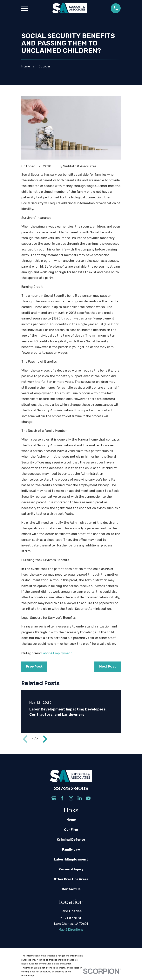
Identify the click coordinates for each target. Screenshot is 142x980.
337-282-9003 (71, 788)
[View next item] (45, 739)
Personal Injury (71, 869)
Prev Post (34, 666)
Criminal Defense (71, 840)
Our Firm (71, 830)
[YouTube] (88, 798)
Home (71, 820)
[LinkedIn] (80, 798)
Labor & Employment (57, 653)
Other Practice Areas (71, 879)
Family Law (71, 850)
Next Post (108, 666)
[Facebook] (62, 798)
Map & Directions (71, 930)
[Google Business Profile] (54, 798)
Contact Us (71, 889)
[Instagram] (71, 798)
